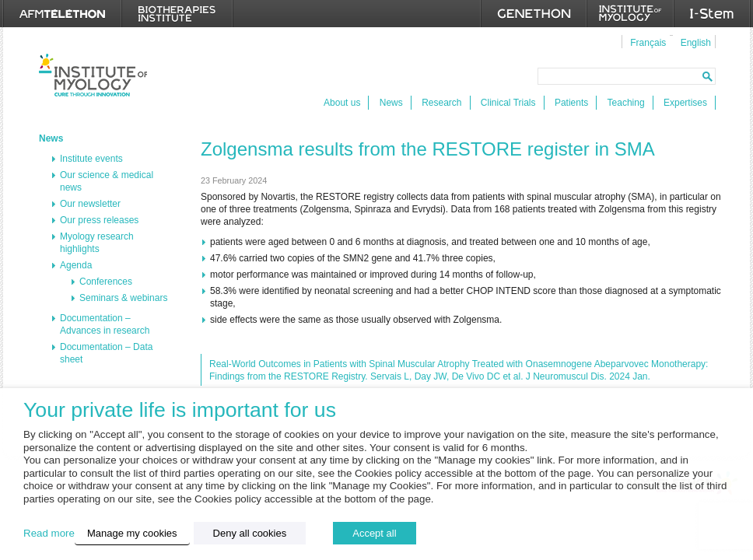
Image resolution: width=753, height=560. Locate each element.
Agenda (76, 265)
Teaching (626, 103)
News (391, 103)
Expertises (685, 103)
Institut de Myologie (93, 75)
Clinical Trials (508, 103)
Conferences (106, 282)
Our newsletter (90, 204)
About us (342, 103)
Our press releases (99, 220)
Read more (49, 533)
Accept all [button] (374, 533)
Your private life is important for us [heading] (180, 410)
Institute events (91, 159)
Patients (571, 103)
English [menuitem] (696, 43)
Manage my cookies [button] (132, 533)
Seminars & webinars (123, 298)
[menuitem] (646, 42)
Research (441, 103)
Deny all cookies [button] (250, 533)
